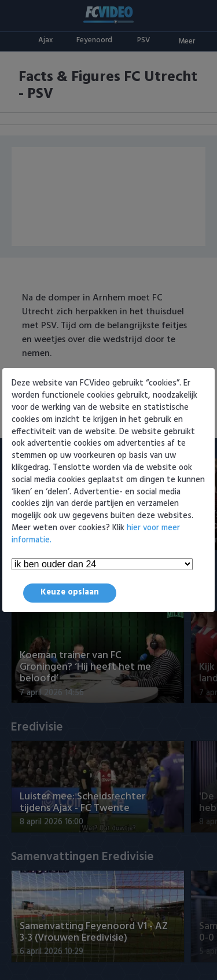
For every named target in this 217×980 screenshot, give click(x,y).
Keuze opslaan (70, 592)
